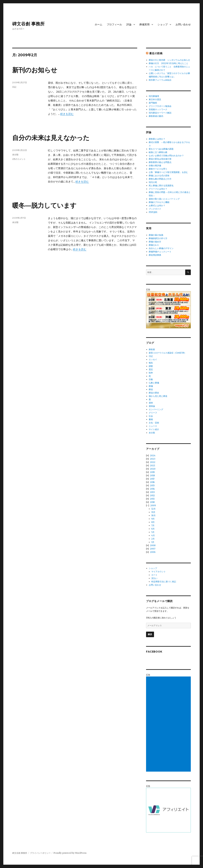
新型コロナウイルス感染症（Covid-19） (167, 353)
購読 (150, 634)
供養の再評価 (155, 166)
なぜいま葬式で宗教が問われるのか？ (166, 156)
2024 (153, 456)
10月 (153, 515)
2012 (152, 496)
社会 (151, 416)
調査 (151, 366)
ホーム (98, 24)
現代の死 (153, 182)
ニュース (153, 426)
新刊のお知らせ (35, 70)
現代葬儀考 (154, 96)
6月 (153, 529)
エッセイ (153, 359)
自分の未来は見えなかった (51, 138)
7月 (153, 525)
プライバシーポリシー (40, 853)
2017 (152, 479)
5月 (153, 532)
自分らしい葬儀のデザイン (161, 248)
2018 (152, 476)
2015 (152, 486)
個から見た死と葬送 (158, 396)
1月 (153, 542)
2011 (152, 499)
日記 (14, 87)
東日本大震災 (155, 99)
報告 (151, 363)
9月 (153, 519)
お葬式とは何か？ (157, 206)
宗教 (151, 379)
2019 (152, 472)
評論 (129, 24)
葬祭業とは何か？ (157, 139)
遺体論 (152, 406)
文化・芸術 (154, 423)
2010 (152, 502)
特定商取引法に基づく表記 (164, 582)
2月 (153, 539)
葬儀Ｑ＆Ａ (154, 245)
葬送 (151, 389)
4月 (153, 535)
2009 (153, 506)
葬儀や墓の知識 (156, 235)
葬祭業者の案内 (156, 116)
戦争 (151, 373)
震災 (151, 369)
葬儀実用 (144, 24)
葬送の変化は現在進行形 (160, 159)
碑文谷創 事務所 (28, 24)
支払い (154, 578)
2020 (153, 469)
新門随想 (153, 103)
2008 (153, 545)
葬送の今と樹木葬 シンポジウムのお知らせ (169, 60)
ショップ (163, 24)
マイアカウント (159, 572)
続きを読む (67, 114)
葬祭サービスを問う (158, 169)
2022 (153, 462)
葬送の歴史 (154, 393)
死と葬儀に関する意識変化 (161, 186)
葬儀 (151, 386)
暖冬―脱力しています (44, 205)
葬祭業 (152, 349)
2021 (152, 466)
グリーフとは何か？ (158, 189)
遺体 (151, 403)
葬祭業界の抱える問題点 (160, 162)
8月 (153, 522)
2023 (153, 459)
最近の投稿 (156, 53)
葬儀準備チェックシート (160, 252)
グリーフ (153, 413)
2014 (152, 489)
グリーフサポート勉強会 (160, 106)
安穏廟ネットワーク (158, 109)
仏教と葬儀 (154, 383)
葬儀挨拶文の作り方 (158, 238)
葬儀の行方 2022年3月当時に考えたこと (169, 63)
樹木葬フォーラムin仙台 (160, 80)
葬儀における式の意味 (159, 176)
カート (154, 575)
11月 (153, 512)
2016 (152, 482)
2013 (152, 492)
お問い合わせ (183, 24)
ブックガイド (155, 209)
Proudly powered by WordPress (70, 853)
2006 (153, 552)
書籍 (151, 419)
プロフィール (114, 24)
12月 (153, 509)
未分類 (15, 155)
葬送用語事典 (155, 255)
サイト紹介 (154, 429)
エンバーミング (156, 409)
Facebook (154, 652)
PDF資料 (153, 212)
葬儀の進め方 (155, 242)
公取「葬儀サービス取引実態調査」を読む (168, 172)
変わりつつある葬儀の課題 (161, 149)
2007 (153, 549)
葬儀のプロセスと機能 (159, 202)
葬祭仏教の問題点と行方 (160, 179)
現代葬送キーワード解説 (160, 113)
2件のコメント (19, 159)
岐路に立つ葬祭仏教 (158, 152)
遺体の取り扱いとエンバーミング (164, 199)
